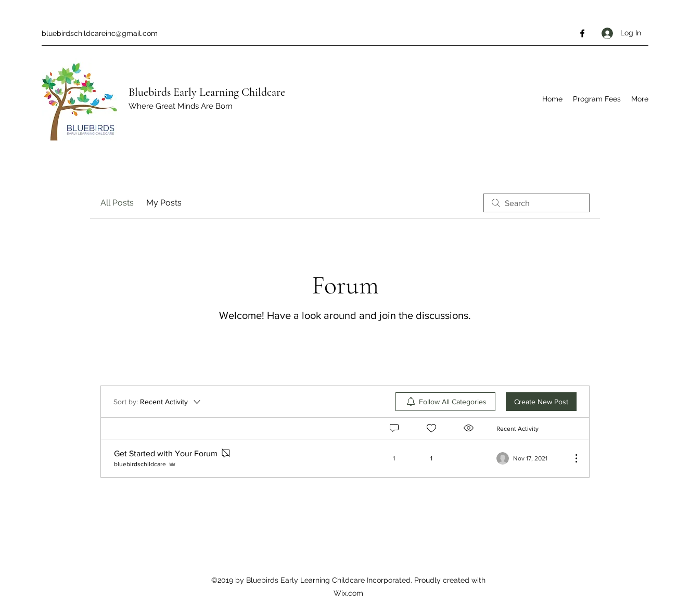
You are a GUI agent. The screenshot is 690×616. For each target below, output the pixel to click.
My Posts (164, 203)
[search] (536, 203)
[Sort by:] (158, 402)
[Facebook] (582, 33)
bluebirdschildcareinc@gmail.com (100, 33)
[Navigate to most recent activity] (530, 458)
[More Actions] (571, 458)
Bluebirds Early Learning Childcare (207, 92)
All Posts (117, 203)
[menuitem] (445, 402)
